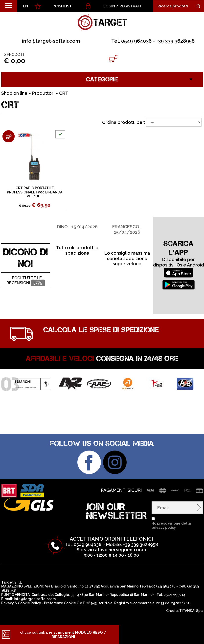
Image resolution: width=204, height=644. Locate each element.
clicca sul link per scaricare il (63, 635)
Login (109, 6)
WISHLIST (63, 6)
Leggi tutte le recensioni (26, 281)
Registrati (130, 6)
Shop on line (14, 93)
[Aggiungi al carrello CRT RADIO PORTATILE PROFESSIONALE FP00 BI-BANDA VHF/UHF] (9, 136)
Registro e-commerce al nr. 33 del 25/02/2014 (153, 603)
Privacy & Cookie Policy (21, 603)
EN (25, 6)
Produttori (43, 93)
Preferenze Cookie (60, 603)
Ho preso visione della (171, 525)
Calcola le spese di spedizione (101, 330)
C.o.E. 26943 (87, 603)
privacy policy (164, 528)
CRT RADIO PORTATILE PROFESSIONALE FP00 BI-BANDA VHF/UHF (35, 192)
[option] (77, 236)
